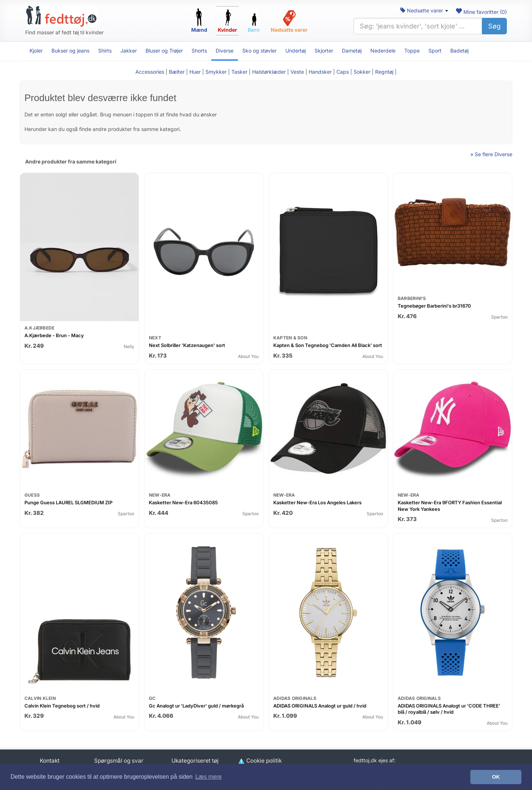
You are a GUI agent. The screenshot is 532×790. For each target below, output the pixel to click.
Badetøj (459, 51)
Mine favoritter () (481, 12)
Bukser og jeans (70, 51)
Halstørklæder (269, 72)
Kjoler (36, 51)
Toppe (412, 51)
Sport (435, 51)
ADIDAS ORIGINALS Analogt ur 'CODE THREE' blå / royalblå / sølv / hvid (449, 709)
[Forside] (61, 16)
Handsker (320, 72)
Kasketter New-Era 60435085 (183, 502)
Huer (195, 72)
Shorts (199, 51)
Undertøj (296, 51)
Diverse (225, 51)
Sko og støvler (259, 51)
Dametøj (352, 51)
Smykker (216, 72)
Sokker (362, 72)
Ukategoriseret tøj (195, 761)
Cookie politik (260, 761)
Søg (494, 26)
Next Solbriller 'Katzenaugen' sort (187, 345)
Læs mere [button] (208, 777)
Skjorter (324, 51)
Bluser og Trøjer (164, 51)
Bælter (177, 72)
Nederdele (383, 51)
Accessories (150, 72)
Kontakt (50, 761)
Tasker (239, 72)
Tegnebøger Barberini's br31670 (434, 306)
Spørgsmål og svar (119, 761)
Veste (297, 72)
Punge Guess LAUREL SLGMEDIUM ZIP (68, 502)
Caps (343, 72)
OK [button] (496, 777)
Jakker (129, 51)
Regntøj (384, 72)
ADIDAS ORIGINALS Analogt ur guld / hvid (320, 706)
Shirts (105, 51)
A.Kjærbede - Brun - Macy (54, 335)
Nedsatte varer (424, 10)
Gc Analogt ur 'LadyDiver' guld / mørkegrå (196, 706)
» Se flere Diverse (491, 154)
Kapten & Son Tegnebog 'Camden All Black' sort (328, 345)
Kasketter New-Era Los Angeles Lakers (317, 502)
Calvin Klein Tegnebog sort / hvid (62, 706)
